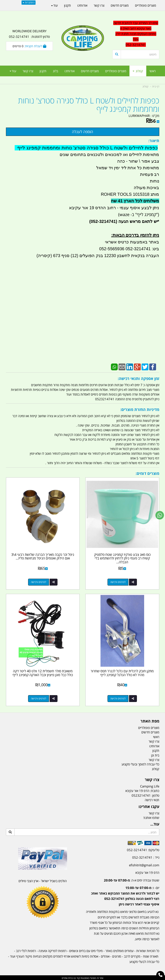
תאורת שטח (151, 956)
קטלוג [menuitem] (138, 71)
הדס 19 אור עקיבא (147, 872)
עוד (13, 71)
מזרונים (117, 956)
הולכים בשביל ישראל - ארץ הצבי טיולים (43, 880)
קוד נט (76, 977)
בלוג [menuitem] (55, 71)
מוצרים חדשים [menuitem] (90, 71)
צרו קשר (154, 812)
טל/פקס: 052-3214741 (143, 849)
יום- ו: (125, 895)
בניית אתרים (67, 977)
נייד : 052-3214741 (146, 857)
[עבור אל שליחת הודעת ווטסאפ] (160, 515)
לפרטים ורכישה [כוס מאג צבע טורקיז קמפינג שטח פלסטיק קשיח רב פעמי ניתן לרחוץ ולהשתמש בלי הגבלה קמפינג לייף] (118, 582)
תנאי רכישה (152, 799)
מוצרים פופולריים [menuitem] (116, 71)
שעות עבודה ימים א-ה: (132, 880)
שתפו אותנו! (151, 817)
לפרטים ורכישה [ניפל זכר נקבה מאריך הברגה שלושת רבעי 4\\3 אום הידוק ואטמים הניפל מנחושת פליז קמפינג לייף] (38, 582)
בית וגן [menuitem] (155, 755)
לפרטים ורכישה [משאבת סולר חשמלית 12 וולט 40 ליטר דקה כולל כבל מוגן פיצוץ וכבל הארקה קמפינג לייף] (38, 698)
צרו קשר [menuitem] (28, 71)
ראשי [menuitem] (153, 71)
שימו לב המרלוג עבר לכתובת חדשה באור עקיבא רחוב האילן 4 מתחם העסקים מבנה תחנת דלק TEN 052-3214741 (136, 34)
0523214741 (141, 795)
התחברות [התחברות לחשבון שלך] (29, 2)
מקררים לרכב (132, 956)
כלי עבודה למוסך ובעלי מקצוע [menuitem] (140, 764)
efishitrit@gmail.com (144, 864)
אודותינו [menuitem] (70, 71)
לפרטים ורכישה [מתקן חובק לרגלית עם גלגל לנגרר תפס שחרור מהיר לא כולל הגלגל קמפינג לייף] (118, 698)
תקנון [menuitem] (43, 71)
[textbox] (136, 34)
